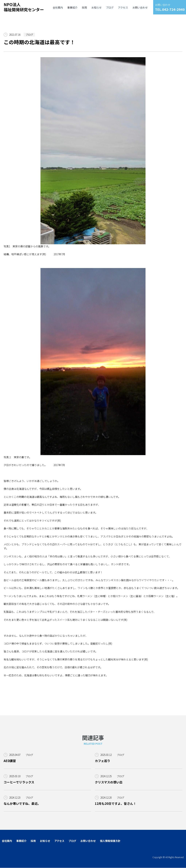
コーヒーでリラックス (19, 782)
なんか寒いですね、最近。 (22, 804)
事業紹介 (21, 841)
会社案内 (7, 841)
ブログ (29, 35)
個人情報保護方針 (110, 841)
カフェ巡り (103, 761)
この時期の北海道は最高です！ (39, 42)
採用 (33, 841)
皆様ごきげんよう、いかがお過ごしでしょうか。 (32, 481)
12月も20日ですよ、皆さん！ (116, 804)
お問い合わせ (88, 841)
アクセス (59, 841)
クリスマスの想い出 (109, 782)
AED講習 (10, 761)
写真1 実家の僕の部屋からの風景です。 (75, 153)
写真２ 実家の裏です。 (75, 363)
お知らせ (45, 841)
